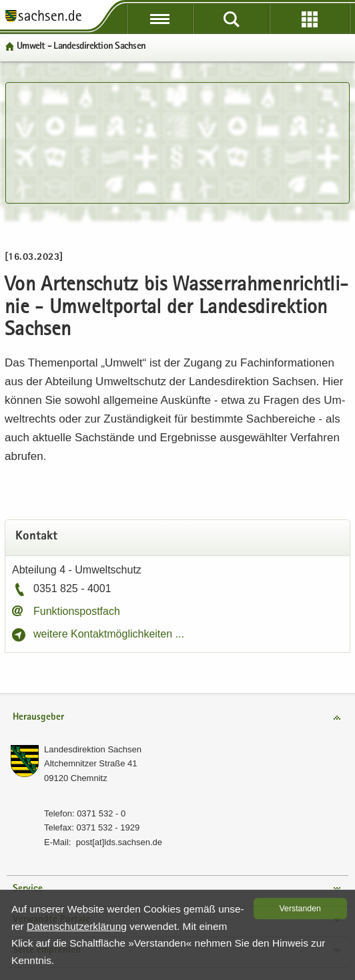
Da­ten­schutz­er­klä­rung (77, 926)
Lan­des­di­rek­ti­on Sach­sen (93, 749)
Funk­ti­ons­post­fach (77, 611)
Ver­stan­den (300, 909)
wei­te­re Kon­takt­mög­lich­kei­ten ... (109, 634)
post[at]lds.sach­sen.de (119, 842)
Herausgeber (38, 717)
